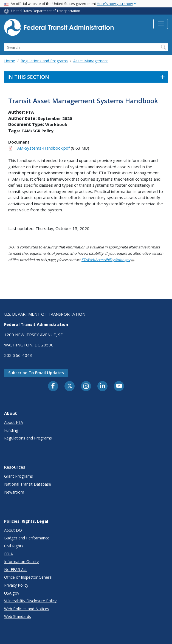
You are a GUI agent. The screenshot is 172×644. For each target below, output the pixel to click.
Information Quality (21, 562)
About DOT (14, 530)
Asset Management (91, 61)
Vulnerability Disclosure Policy (30, 601)
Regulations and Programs (44, 61)
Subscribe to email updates (36, 373)
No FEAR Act (15, 569)
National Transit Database (28, 484)
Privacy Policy (16, 585)
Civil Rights (14, 546)
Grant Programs (19, 476)
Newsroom (14, 492)
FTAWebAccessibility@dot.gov (108, 260)
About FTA (14, 422)
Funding (11, 430)
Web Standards (18, 616)
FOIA (9, 554)
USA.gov (12, 593)
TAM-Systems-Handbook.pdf (42, 148)
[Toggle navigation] (161, 24)
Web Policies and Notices (27, 609)
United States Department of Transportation (46, 11)
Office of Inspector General (28, 577)
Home (10, 61)
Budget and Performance (27, 538)
